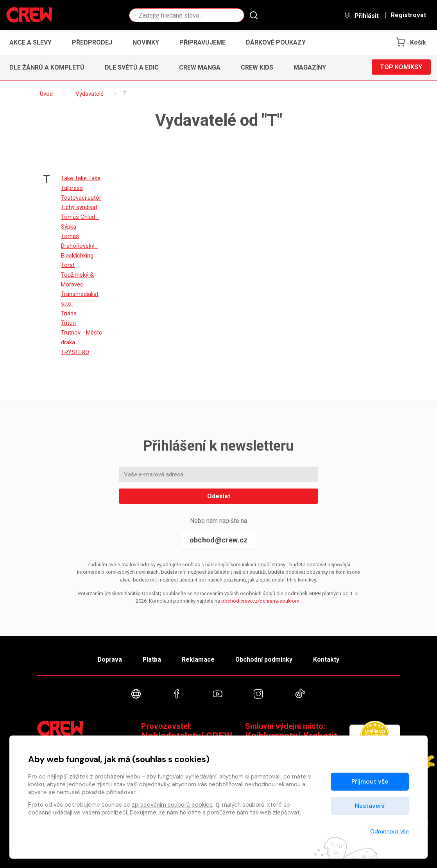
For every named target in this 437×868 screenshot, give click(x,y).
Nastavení (370, 806)
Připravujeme (202, 42)
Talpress (72, 188)
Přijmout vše (370, 781)
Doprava (108, 655)
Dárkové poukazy (276, 42)
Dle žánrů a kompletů (47, 67)
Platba (151, 655)
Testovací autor (81, 197)
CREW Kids (257, 67)
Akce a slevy (30, 42)
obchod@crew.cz (218, 535)
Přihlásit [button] (361, 15)
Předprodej (92, 42)
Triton (68, 319)
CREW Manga (200, 67)
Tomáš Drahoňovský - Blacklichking (80, 244)
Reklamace (199, 655)
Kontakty (329, 655)
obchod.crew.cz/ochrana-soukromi (261, 596)
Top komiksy (401, 67)
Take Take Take (81, 178)
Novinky (146, 42)
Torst (68, 263)
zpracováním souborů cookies (172, 805)
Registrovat (408, 15)
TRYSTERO (75, 347)
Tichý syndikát (79, 206)
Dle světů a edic (132, 67)
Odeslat (219, 491)
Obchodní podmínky (265, 655)
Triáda (69, 310)
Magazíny (310, 67)
